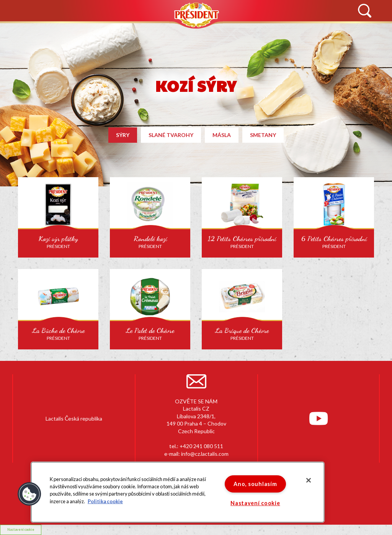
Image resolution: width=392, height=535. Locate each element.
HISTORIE (90, 30)
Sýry (123, 135)
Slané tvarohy (171, 135)
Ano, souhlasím (255, 484)
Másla (222, 135)
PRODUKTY (152, 30)
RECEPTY (258, 30)
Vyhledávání (364, 11)
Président (196, 15)
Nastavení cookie (255, 503)
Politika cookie (105, 501)
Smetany (263, 135)
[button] (29, 494)
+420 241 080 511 (201, 446)
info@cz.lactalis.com (205, 454)
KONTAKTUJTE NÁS (331, 30)
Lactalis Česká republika (74, 418)
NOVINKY (29, 30)
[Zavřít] (309, 480)
